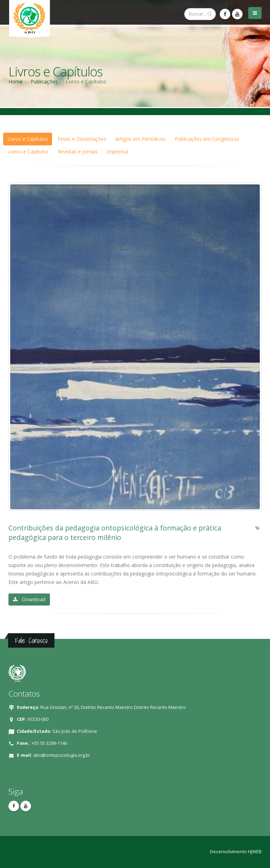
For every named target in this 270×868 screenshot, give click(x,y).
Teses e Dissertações (82, 139)
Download (29, 599)
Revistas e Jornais (78, 152)
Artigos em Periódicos (140, 139)
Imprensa (118, 152)
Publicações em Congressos (207, 139)
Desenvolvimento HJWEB (236, 852)
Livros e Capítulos (28, 139)
